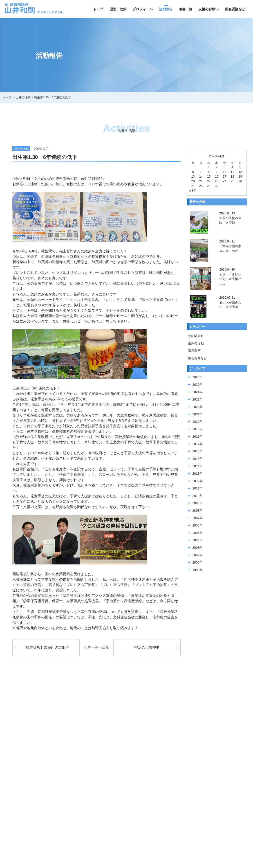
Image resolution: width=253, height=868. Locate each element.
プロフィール (143, 9)
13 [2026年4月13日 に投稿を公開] (193, 176)
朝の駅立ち (196, 336)
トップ (98, 9)
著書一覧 (186, 9)
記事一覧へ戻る (96, 647)
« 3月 (193, 191)
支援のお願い (208, 9)
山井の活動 (196, 343)
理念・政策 (118, 9)
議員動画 (194, 351)
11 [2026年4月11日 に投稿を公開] (232, 172)
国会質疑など (235, 9)
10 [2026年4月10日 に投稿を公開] (224, 172)
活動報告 (166, 9)
